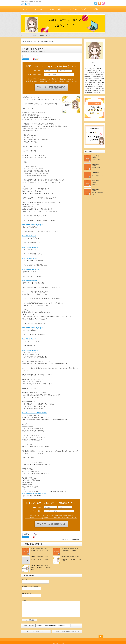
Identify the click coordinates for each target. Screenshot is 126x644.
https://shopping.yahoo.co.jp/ (31, 258)
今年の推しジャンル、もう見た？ (39, 551)
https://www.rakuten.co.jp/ (30, 247)
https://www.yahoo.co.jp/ (30, 281)
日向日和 (25, 4)
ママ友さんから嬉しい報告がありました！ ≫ (67, 631)
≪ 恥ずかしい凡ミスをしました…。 (36, 631)
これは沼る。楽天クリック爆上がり (40, 559)
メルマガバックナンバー (70, 540)
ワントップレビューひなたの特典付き (77, 10)
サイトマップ (39, 9)
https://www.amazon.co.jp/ (31, 270)
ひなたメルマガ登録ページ (58, 9)
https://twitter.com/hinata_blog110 (33, 225)
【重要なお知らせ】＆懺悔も (69, 551)
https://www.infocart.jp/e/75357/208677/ (35, 413)
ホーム (25, 9)
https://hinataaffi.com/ (29, 236)
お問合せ (96, 9)
